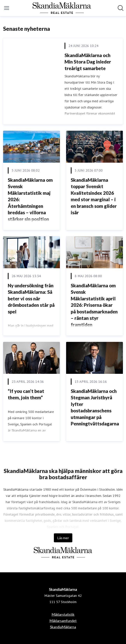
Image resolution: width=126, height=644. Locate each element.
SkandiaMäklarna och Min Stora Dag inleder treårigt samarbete (88, 62)
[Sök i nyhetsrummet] (121, 8)
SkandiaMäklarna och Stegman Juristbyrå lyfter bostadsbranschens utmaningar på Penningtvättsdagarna (95, 407)
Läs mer (63, 538)
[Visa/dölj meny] (7, 8)
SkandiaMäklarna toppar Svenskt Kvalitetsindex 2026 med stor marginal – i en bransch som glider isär (94, 196)
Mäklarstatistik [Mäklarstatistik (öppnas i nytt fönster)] (63, 614)
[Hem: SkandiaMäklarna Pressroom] (62, 8)
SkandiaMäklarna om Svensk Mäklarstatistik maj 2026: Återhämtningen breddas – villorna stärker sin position (30, 200)
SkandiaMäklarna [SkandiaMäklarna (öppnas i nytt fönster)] (63, 627)
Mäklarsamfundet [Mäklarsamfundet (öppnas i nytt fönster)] (63, 621)
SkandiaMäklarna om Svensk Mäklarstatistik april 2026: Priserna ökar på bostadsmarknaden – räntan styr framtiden (94, 305)
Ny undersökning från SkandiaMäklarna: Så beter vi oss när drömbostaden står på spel (31, 299)
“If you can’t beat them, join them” (26, 394)
